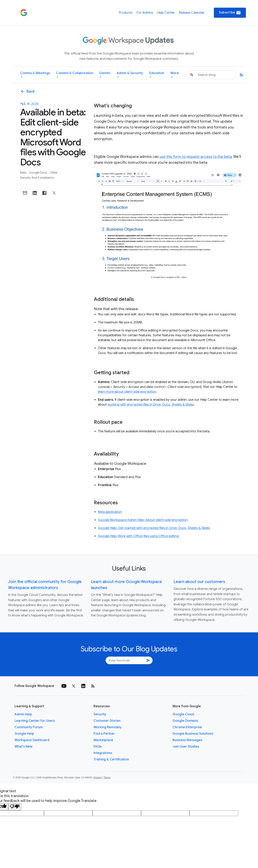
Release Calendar (192, 13)
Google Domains (185, 721)
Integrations (103, 753)
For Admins (145, 13)
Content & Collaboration (75, 75)
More (175, 75)
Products (126, 13)
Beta (23, 173)
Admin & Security (130, 75)
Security (100, 714)
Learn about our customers (199, 582)
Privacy (98, 778)
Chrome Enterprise (187, 727)
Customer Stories (107, 721)
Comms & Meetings (35, 75)
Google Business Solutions (193, 734)
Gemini (105, 75)
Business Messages (187, 740)
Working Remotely (108, 727)
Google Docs (38, 173)
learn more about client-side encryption (127, 392)
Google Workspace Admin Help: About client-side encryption (143, 520)
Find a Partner (104, 734)
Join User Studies (186, 747)
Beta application (110, 512)
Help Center (166, 13)
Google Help (24, 734)
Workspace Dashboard (32, 740)
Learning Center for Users (35, 721)
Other (54, 173)
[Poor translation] (15, 807)
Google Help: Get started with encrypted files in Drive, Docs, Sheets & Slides (154, 528)
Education (157, 75)
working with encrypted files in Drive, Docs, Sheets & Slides (151, 405)
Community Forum (29, 727)
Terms (107, 778)
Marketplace (103, 740)
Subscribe (230, 13)
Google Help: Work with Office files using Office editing (138, 536)
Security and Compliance (37, 178)
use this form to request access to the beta (196, 157)
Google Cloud (183, 714)
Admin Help (23, 714)
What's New (23, 747)
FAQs (98, 747)
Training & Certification (111, 759)
